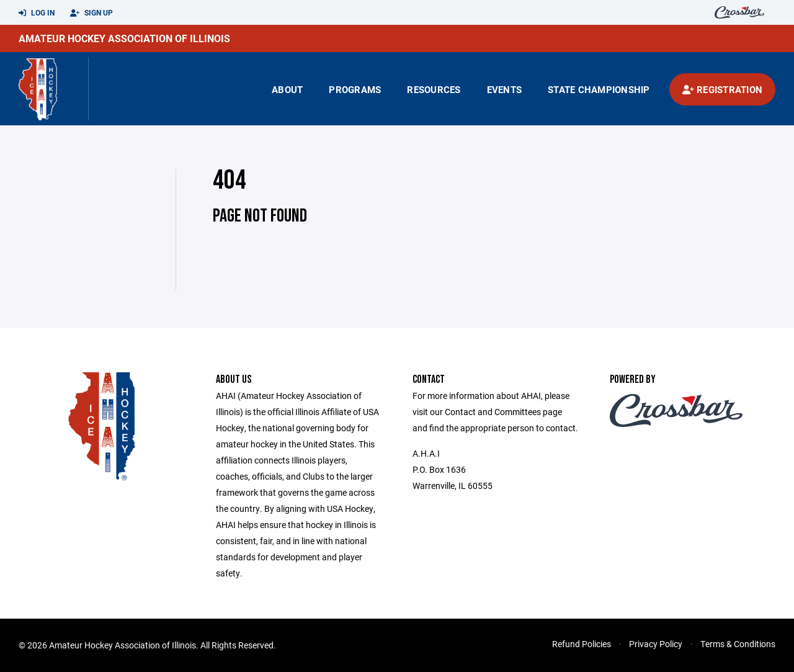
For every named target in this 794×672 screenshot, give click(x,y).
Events (505, 89)
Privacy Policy (656, 644)
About (287, 89)
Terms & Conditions (738, 644)
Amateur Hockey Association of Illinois (124, 38)
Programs (355, 89)
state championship (599, 89)
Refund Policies (582, 644)
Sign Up (91, 13)
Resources (434, 89)
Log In (37, 13)
